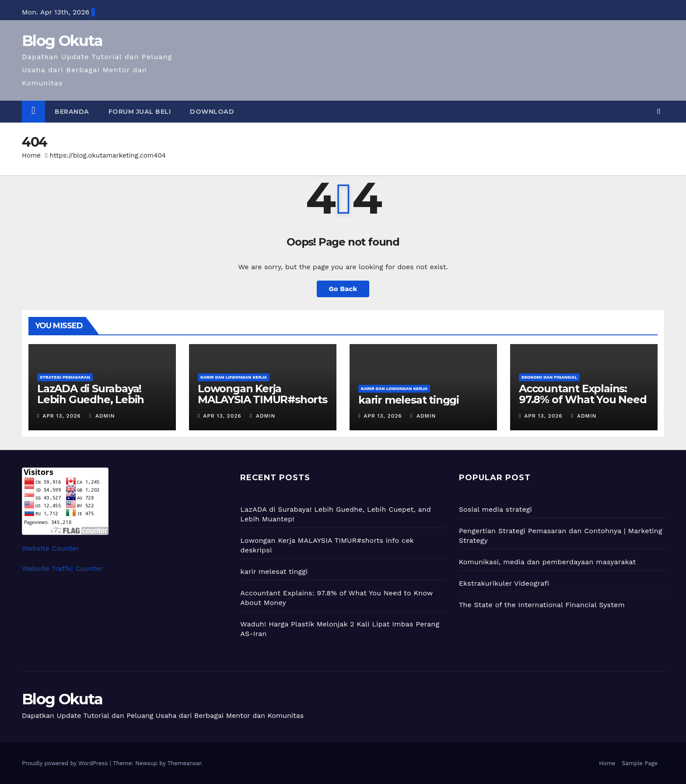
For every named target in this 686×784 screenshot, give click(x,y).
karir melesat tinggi (409, 400)
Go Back (343, 289)
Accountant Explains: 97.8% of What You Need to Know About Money (583, 399)
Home (31, 155)
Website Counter (51, 548)
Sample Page (640, 763)
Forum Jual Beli (140, 112)
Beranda (72, 112)
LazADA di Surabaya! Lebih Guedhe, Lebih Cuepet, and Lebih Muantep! (91, 405)
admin (102, 416)
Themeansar (184, 763)
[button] (659, 111)
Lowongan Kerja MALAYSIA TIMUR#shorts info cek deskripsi (262, 399)
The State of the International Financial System (542, 605)
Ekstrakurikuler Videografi (504, 583)
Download (212, 112)
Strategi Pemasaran (65, 377)
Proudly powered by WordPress (66, 763)
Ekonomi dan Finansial (549, 377)
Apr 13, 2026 (61, 416)
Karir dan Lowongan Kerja (234, 377)
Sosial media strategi (495, 509)
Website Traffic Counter (63, 568)
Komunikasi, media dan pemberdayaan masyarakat (548, 562)
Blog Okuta (62, 41)
